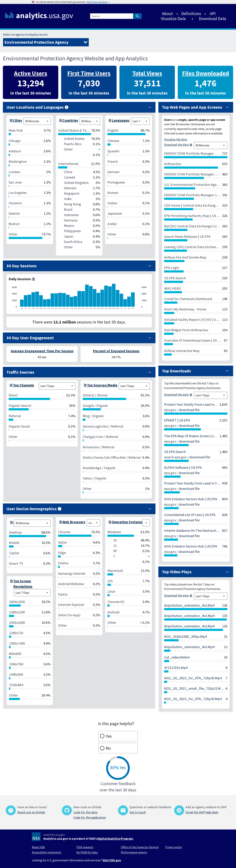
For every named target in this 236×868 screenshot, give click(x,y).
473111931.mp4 (176, 668)
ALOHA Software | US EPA (183, 467)
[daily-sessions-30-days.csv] (33, 279)
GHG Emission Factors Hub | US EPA (191, 499)
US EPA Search (175, 452)
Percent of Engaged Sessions (116, 351)
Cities (17, 120)
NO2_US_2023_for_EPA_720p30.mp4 (193, 678)
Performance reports (134, 852)
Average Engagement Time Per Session (42, 351)
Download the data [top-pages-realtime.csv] (178, 145)
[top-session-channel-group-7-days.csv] (11, 386)
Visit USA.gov (112, 860)
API (213, 14)
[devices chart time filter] (32, 523)
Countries (70, 120)
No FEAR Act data (87, 852)
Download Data (213, 19)
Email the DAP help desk (202, 812)
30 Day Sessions (22, 266)
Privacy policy (174, 847)
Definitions (191, 14)
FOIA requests (85, 847)
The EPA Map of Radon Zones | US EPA (193, 436)
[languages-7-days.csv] (110, 121)
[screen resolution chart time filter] (32, 593)
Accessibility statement (47, 852)
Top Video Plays (177, 572)
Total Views (147, 73)
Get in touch (138, 812)
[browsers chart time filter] (94, 523)
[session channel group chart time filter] (57, 386)
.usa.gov (45, 15)
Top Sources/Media (102, 385)
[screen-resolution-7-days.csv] (11, 584)
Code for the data (85, 812)
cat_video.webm (177, 657)
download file (189, 410)
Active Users (31, 73)
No (108, 748)
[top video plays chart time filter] (211, 596)
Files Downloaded (206, 73)
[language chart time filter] (140, 121)
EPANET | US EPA (177, 420)
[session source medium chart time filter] (134, 386)
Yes (109, 736)
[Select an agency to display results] (46, 42)
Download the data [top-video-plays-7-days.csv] (178, 595)
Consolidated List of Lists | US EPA (190, 515)
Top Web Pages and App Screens (192, 107)
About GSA (38, 847)
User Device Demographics (34, 509)
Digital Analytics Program (115, 839)
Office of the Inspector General (140, 847)
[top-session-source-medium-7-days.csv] (85, 386)
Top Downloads (176, 371)
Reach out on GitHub (31, 812)
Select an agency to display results (25, 35)
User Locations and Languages (38, 107)
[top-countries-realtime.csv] (60, 121)
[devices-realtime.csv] (11, 523)
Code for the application (90, 817)
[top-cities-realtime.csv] (11, 121)
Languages (121, 120)
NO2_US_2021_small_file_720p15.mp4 (194, 688)
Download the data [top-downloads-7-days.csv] (178, 395)
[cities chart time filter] (37, 121)
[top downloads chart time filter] (211, 395)
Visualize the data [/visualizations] (176, 139)
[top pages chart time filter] (211, 145)
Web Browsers (74, 522)
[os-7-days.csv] (110, 523)
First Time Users (89, 73)
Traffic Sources (20, 372)
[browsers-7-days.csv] (60, 523)
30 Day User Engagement (30, 338)
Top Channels (23, 385)
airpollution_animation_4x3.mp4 (189, 605)
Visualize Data (173, 19)
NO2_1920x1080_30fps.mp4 (185, 636)
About (167, 14)
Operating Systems (127, 522)
